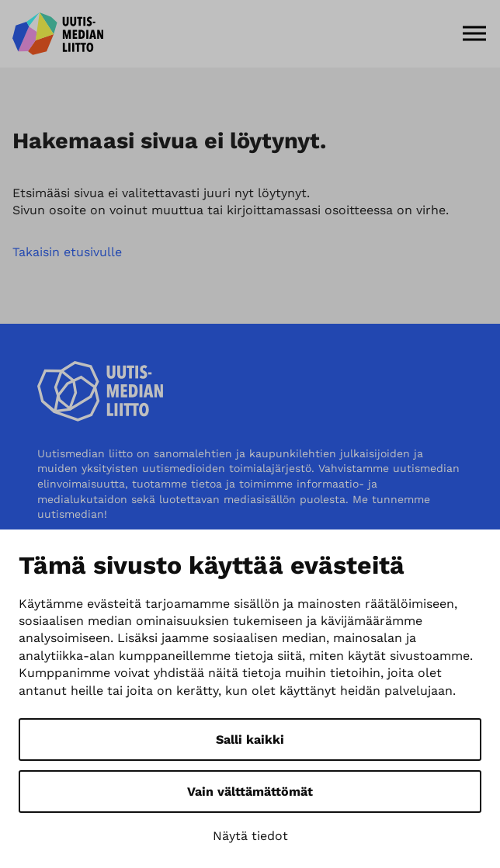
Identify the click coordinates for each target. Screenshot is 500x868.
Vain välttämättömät (250, 792)
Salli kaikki (250, 740)
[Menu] (474, 33)
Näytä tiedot (250, 836)
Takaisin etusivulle (67, 252)
